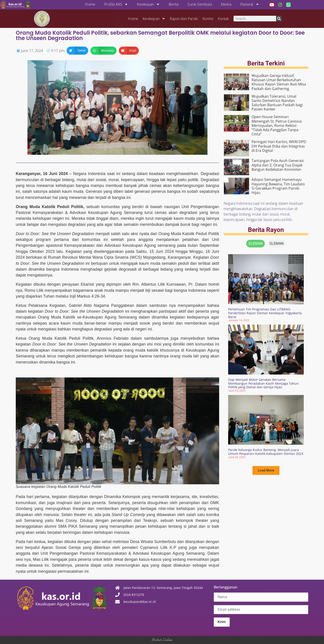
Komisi (208, 19)
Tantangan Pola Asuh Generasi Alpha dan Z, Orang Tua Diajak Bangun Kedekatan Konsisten (278, 165)
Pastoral (250, 4)
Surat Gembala (200, 4)
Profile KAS (116, 4)
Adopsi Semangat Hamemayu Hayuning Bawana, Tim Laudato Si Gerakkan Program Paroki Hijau (278, 186)
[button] (77, 51)
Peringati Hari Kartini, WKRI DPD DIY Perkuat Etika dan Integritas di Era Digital (279, 146)
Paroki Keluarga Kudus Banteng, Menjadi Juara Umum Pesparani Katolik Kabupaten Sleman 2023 (266, 452)
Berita (174, 4)
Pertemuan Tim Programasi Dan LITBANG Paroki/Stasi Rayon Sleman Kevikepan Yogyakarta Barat (265, 313)
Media (226, 4)
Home (90, 4)
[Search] (279, 19)
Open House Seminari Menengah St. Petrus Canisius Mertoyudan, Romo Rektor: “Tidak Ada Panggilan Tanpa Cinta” (277, 125)
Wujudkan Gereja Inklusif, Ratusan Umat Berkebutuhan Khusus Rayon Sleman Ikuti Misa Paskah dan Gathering (279, 82)
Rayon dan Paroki (184, 19)
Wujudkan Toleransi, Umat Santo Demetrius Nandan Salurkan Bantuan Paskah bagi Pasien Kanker (277, 103)
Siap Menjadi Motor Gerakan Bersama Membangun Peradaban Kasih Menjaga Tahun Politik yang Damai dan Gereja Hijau (263, 383)
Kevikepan (148, 4)
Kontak (223, 19)
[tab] (255, 244)
